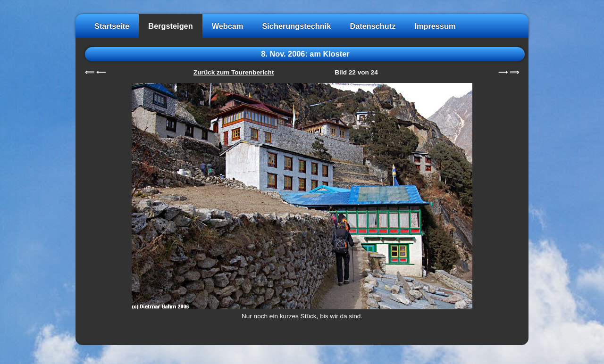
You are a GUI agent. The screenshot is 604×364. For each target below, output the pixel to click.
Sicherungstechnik (296, 26)
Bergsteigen (170, 26)
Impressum (435, 26)
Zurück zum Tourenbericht (234, 72)
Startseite (112, 26)
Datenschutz (373, 26)
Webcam (228, 26)
